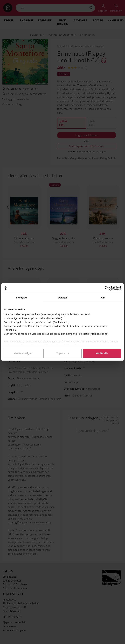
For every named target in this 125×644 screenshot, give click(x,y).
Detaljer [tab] (62, 298)
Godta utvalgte (23, 353)
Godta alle (102, 353)
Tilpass (63, 353)
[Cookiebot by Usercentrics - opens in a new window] (107, 288)
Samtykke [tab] (22, 298)
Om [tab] (103, 298)
